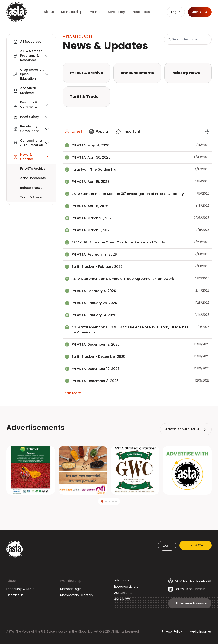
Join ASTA (196, 545)
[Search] (190, 39)
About (11, 581)
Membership (71, 581)
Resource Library (126, 587)
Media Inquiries (201, 631)
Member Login (71, 589)
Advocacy (122, 580)
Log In (167, 545)
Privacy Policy (172, 631)
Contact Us (15, 595)
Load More (72, 393)
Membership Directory (77, 595)
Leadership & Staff (20, 589)
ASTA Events (123, 593)
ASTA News (122, 599)
